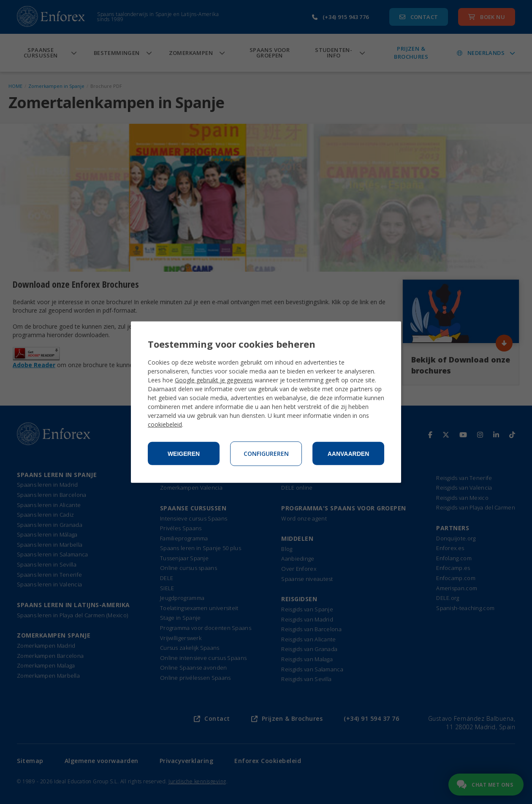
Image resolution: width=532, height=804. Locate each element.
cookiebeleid (165, 424)
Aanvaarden (349, 454)
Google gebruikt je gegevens (214, 380)
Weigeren (184, 454)
